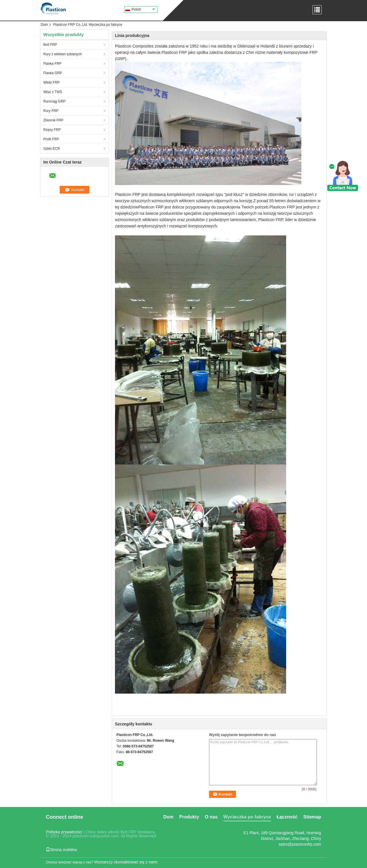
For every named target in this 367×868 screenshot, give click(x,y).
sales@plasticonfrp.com (300, 844)
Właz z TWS (53, 92)
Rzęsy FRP (52, 130)
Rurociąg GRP (54, 101)
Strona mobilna (61, 850)
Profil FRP (51, 139)
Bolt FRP (50, 45)
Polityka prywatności (64, 832)
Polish (143, 9)
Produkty (189, 817)
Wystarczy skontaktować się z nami (126, 862)
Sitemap (312, 817)
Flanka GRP (53, 73)
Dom (44, 25)
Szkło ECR (52, 149)
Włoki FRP (51, 82)
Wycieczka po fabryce (247, 817)
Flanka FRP (52, 64)
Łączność (287, 817)
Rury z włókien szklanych (63, 54)
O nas (211, 817)
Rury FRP (51, 111)
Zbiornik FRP (53, 120)
